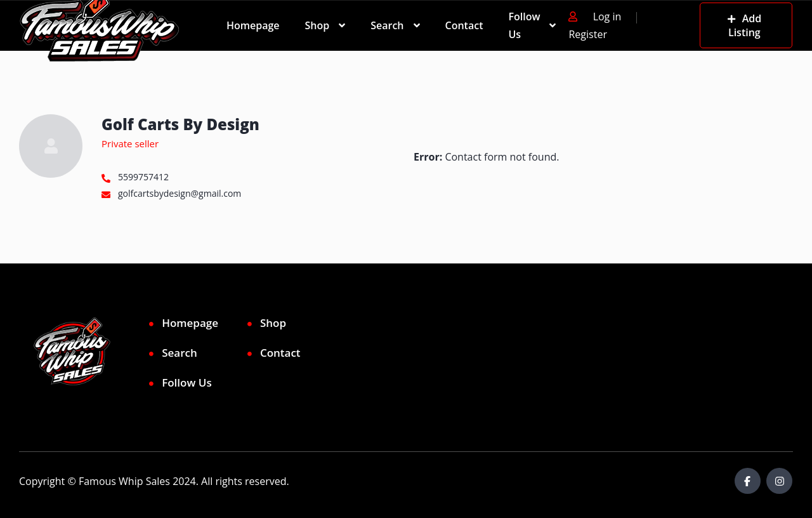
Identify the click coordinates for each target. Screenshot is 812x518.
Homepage (253, 25)
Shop (318, 25)
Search (387, 25)
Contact (464, 25)
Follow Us (524, 25)
